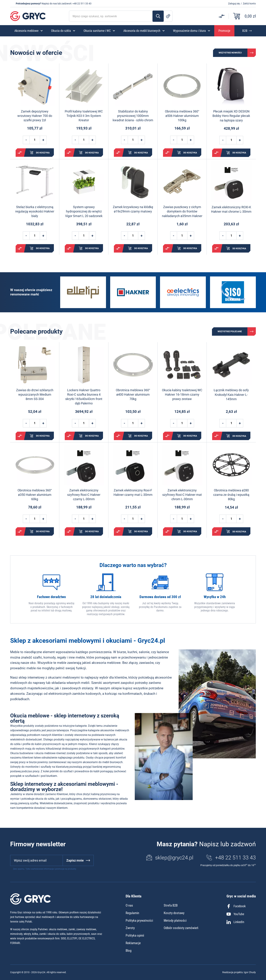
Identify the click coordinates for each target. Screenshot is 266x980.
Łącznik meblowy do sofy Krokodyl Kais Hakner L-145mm (231, 394)
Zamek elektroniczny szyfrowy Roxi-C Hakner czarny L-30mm (84, 495)
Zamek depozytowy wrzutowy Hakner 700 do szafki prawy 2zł (35, 116)
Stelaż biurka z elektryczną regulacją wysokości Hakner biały (35, 211)
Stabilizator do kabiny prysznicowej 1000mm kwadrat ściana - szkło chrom (133, 116)
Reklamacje (133, 943)
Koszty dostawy (174, 913)
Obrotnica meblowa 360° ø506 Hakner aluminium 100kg (182, 116)
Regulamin (132, 913)
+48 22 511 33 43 (82, 4)
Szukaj (158, 16)
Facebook (236, 906)
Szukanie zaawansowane (168, 16)
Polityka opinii (135, 935)
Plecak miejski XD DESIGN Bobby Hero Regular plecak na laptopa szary (231, 116)
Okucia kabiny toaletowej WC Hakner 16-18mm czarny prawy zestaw (182, 394)
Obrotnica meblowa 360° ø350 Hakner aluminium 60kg (35, 495)
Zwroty (130, 928)
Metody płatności (175, 921)
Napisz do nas (49, 4)
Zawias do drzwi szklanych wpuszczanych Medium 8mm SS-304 (35, 394)
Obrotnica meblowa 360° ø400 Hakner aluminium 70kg (133, 394)
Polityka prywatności (139, 921)
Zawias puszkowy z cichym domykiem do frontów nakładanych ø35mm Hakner (182, 211)
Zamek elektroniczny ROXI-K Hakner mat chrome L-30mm (231, 209)
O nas (129, 905)
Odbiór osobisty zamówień (181, 928)
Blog (129, 951)
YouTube (235, 914)
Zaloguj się (234, 4)
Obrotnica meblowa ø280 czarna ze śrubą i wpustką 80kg (231, 495)
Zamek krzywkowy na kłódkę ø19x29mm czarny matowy (133, 209)
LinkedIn (235, 922)
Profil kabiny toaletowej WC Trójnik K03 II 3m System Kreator (84, 116)
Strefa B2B (171, 905)
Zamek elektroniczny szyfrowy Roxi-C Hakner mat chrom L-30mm (182, 495)
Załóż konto (249, 4)
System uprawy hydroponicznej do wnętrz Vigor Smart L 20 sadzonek (84, 211)
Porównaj (20, 153)
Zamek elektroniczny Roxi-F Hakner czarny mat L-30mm (133, 492)
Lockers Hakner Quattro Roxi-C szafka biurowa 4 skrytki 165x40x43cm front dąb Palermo (84, 397)
